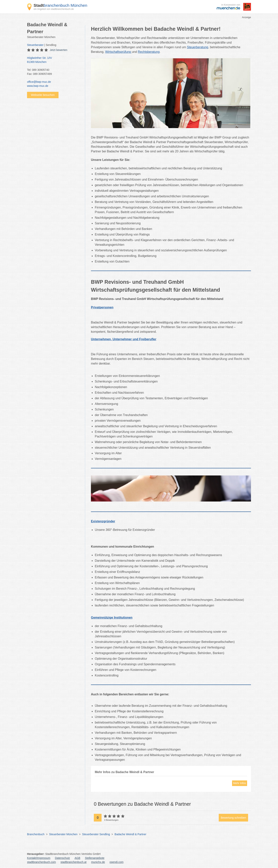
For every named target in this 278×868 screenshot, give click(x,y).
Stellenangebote (95, 858)
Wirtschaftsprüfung (119, 52)
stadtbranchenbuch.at (73, 862)
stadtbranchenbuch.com (41, 862)
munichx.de (98, 862)
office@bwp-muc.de (39, 82)
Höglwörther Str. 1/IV (54, 60)
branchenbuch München (60, 5)
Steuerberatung (197, 47)
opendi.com (116, 862)
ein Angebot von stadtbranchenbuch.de (54, 9)
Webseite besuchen (43, 95)
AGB (77, 858)
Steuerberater (35, 45)
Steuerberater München (63, 834)
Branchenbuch (36, 834)
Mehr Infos (240, 783)
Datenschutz (63, 858)
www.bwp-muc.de (38, 86)
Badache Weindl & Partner (130, 834)
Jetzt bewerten (59, 50)
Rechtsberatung (149, 52)
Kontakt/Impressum (39, 858)
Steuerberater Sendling (96, 834)
